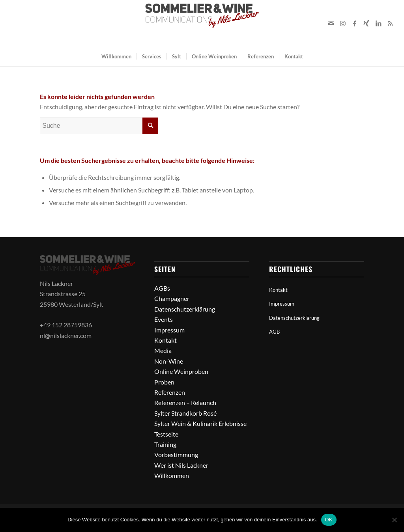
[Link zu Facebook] (355, 23)
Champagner (172, 298)
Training (165, 444)
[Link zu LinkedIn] (378, 23)
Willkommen (172, 475)
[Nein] (394, 520)
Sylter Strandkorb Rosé (185, 413)
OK (329, 520)
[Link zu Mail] (331, 23)
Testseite (166, 434)
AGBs (162, 288)
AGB (274, 332)
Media (163, 350)
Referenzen (170, 392)
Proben (164, 382)
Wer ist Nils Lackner (181, 465)
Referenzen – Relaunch (185, 402)
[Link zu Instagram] (343, 23)
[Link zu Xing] (367, 23)
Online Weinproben (181, 371)
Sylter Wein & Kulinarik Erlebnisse (200, 423)
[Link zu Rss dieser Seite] (390, 23)
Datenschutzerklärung (185, 309)
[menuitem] (116, 56)
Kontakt (166, 340)
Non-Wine (169, 361)
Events (164, 319)
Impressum (169, 330)
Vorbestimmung (176, 455)
